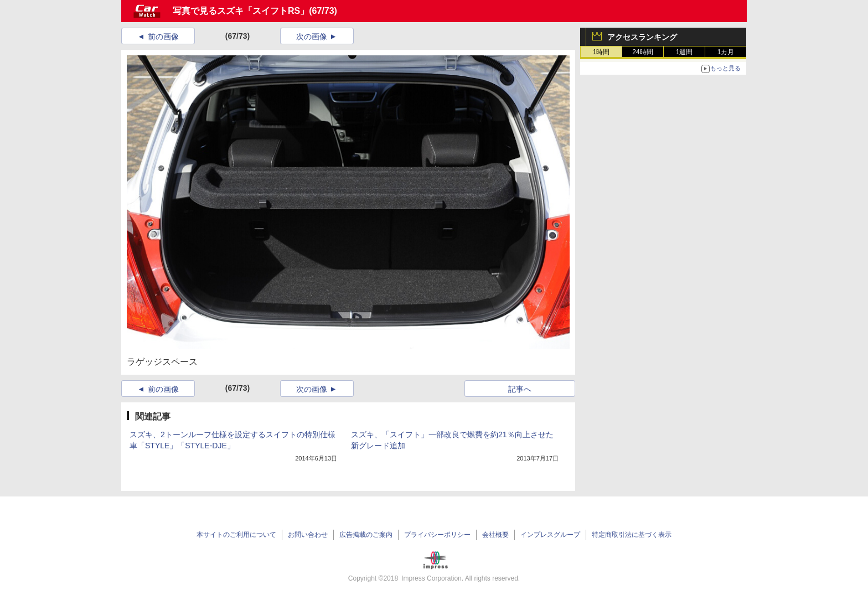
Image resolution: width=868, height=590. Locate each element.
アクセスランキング (642, 37)
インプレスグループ (550, 535)
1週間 (684, 52)
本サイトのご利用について (236, 535)
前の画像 (163, 37)
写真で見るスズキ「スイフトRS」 (241, 11)
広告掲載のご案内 (366, 535)
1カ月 (726, 52)
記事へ (520, 389)
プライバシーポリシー (437, 535)
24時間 (642, 52)
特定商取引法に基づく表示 (632, 535)
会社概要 (495, 535)
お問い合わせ (308, 535)
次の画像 (312, 37)
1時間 (601, 52)
